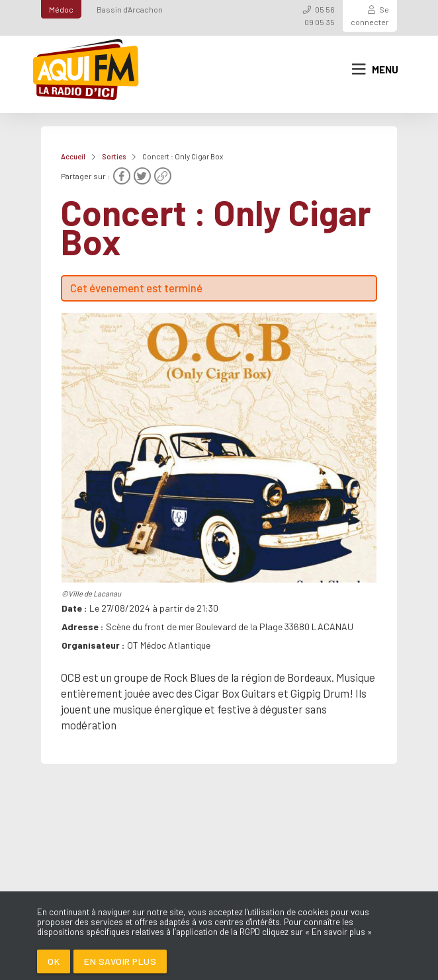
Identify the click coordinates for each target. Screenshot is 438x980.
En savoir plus (120, 961)
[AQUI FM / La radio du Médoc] (87, 69)
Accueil (73, 156)
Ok (54, 961)
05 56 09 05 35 (320, 16)
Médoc (61, 9)
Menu (375, 69)
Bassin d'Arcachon (130, 9)
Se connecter (370, 16)
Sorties (114, 156)
